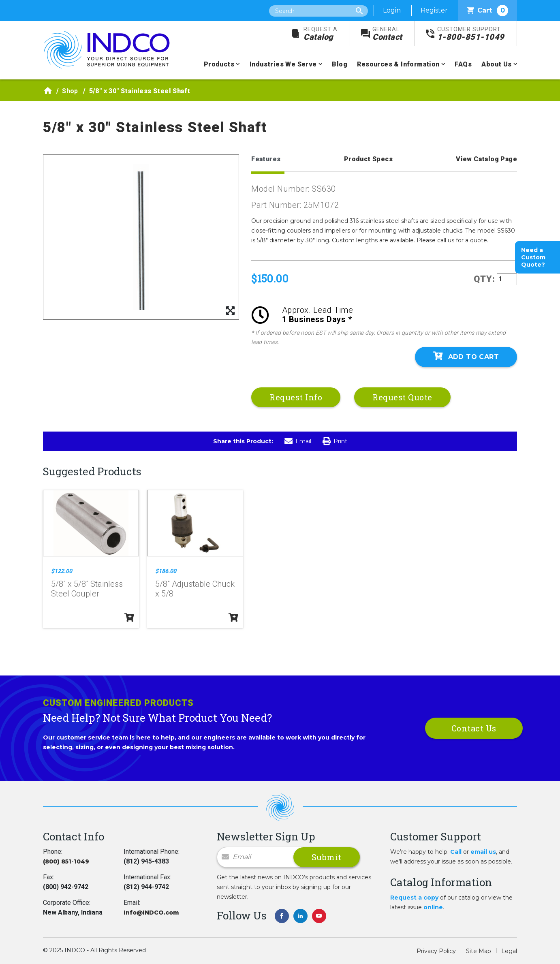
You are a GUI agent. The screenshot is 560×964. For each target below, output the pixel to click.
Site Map (479, 951)
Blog (340, 64)
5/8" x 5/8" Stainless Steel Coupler (87, 589)
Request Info (296, 397)
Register (434, 10)
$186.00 (166, 571)
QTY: (484, 279)
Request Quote (402, 397)
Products (219, 64)
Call (456, 852)
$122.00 (62, 571)
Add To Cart (466, 356)
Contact (387, 34)
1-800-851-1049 (471, 34)
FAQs (463, 64)
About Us (496, 64)
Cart (488, 11)
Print (335, 441)
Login (392, 10)
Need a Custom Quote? (533, 257)
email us (483, 852)
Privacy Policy (436, 951)
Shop (70, 91)
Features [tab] (266, 159)
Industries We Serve (283, 64)
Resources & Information (398, 64)
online (433, 907)
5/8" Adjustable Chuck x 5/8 (195, 589)
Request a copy (414, 898)
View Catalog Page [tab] (486, 159)
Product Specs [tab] (368, 159)
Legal (509, 951)
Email (298, 441)
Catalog (321, 34)
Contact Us (474, 728)
